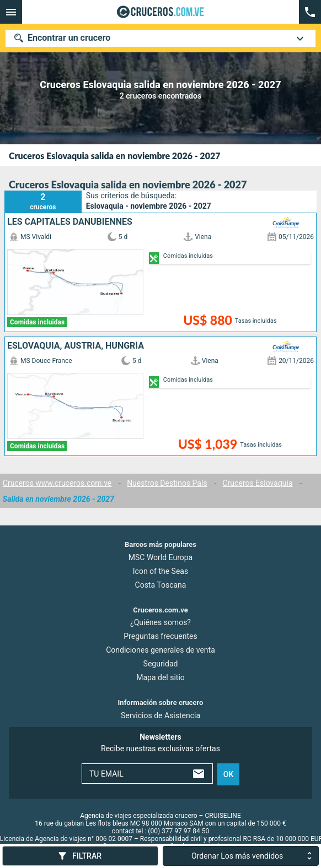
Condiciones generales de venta (160, 650)
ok (229, 774)
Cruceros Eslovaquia (258, 483)
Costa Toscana (161, 584)
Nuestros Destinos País (167, 483)
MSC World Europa (160, 557)
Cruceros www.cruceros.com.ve (57, 483)
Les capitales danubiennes (70, 222)
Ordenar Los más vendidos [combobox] (237, 856)
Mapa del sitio (160, 677)
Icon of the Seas (160, 571)
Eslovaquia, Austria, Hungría (76, 346)
